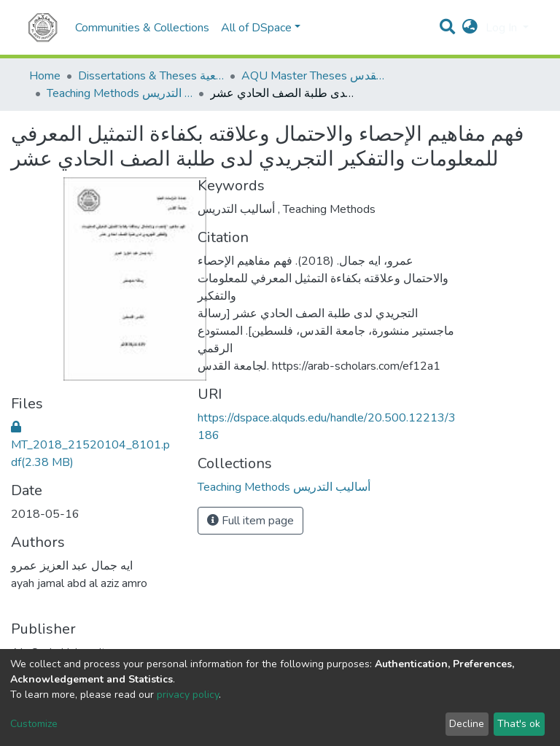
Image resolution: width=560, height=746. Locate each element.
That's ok (519, 724)
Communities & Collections (142, 28)
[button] (470, 28)
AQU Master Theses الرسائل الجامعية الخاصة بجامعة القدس (314, 76)
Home (45, 76)
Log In (503, 28)
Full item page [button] (250, 521)
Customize (34, 724)
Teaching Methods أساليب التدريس (120, 93)
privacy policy (188, 695)
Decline (467, 724)
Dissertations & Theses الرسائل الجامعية (151, 76)
